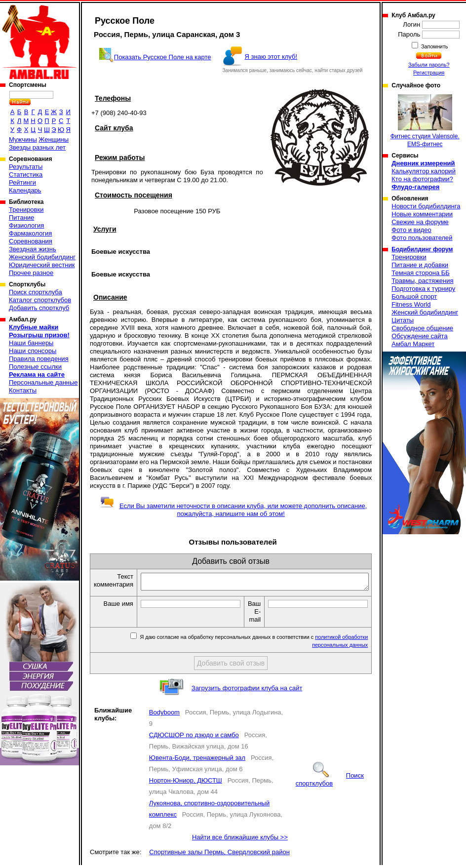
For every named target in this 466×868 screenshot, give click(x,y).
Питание (21, 217)
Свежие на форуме (420, 222)
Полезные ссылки (35, 367)
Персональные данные (43, 382)
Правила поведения (39, 359)
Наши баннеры (31, 343)
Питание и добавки (420, 265)
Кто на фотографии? (422, 179)
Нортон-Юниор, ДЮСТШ (186, 783)
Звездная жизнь (33, 249)
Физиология (26, 225)
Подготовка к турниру (423, 289)
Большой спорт (414, 296)
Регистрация (429, 73)
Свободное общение (422, 328)
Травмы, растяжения (422, 281)
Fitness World (411, 304)
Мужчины (23, 139)
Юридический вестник (42, 265)
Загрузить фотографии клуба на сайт (247, 691)
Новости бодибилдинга (426, 206)
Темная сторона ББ (421, 273)
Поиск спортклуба (36, 292)
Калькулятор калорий (424, 171)
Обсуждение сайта (419, 336)
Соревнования (31, 241)
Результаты (26, 167)
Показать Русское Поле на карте (163, 57)
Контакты (23, 390)
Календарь (25, 190)
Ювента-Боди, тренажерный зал (197, 761)
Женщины (54, 139)
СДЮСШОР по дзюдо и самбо (194, 738)
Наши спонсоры (33, 351)
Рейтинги (22, 182)
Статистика (26, 175)
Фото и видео (411, 230)
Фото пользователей (422, 238)
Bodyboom (164, 715)
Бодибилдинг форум (422, 249)
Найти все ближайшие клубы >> (240, 840)
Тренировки (26, 210)
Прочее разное (31, 273)
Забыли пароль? (429, 65)
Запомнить (434, 46)
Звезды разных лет (37, 147)
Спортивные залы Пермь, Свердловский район (219, 855)
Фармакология (30, 233)
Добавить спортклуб (39, 308)
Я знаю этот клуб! (271, 57)
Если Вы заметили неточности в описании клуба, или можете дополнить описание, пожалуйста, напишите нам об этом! (233, 510)
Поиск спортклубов (330, 782)
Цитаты (403, 320)
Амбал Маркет (413, 344)
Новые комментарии (422, 214)
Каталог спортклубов (40, 300)
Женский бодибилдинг (42, 257)
